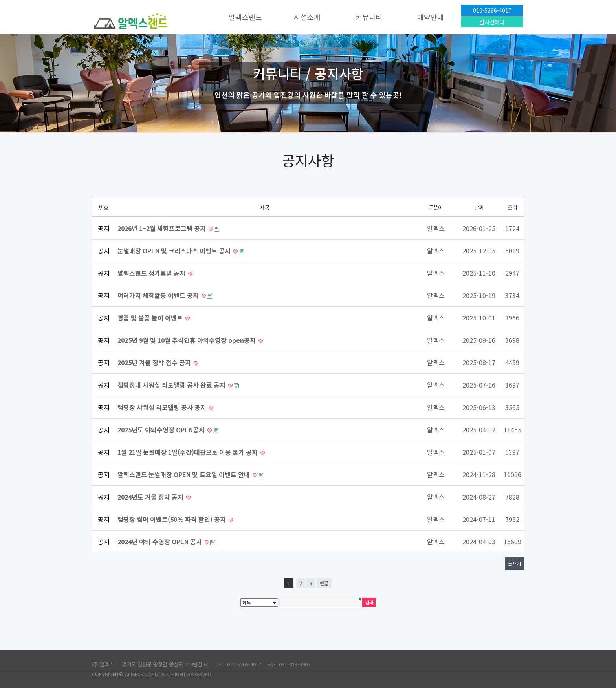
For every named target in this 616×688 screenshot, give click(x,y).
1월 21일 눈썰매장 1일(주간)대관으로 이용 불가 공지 (188, 452)
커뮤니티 (369, 17)
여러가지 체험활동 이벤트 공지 (159, 295)
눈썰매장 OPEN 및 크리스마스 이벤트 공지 (175, 251)
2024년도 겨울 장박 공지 (151, 497)
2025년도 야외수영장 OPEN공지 (162, 430)
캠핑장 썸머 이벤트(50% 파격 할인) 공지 (172, 519)
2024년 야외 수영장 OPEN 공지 (160, 542)
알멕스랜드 (245, 17)
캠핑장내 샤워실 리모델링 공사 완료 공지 (172, 385)
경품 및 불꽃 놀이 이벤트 (151, 318)
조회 (512, 207)
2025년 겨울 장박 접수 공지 (155, 362)
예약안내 (431, 17)
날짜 (479, 207)
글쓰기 (514, 563)
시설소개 (307, 17)
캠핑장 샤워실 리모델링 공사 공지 (163, 407)
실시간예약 (492, 22)
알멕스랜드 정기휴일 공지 (152, 273)
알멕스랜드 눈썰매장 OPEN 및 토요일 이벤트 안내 (184, 474)
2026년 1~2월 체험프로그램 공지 (162, 228)
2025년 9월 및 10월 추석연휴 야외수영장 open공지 (187, 340)
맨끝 (324, 583)
